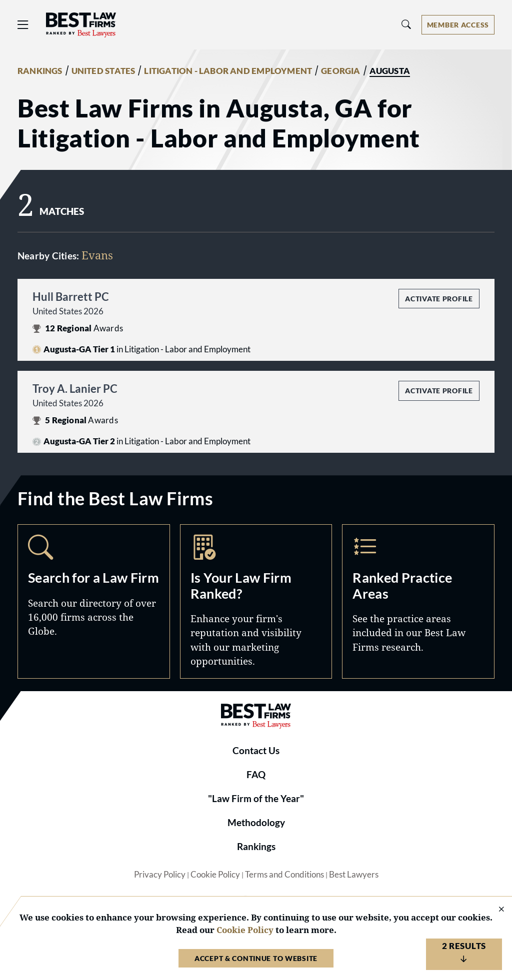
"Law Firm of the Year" (256, 799)
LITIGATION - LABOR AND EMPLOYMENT (228, 71)
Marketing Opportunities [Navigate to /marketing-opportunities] (256, 601)
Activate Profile (439, 299)
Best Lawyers (354, 875)
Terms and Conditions (284, 875)
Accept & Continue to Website (256, 958)
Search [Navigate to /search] (94, 601)
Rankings (256, 847)
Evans (97, 255)
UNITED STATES (103, 71)
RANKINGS (40, 71)
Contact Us (256, 751)
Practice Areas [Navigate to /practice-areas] (418, 601)
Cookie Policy (215, 875)
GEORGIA (340, 71)
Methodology (256, 823)
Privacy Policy (160, 875)
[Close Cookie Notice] (495, 910)
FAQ (256, 775)
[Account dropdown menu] (458, 25)
